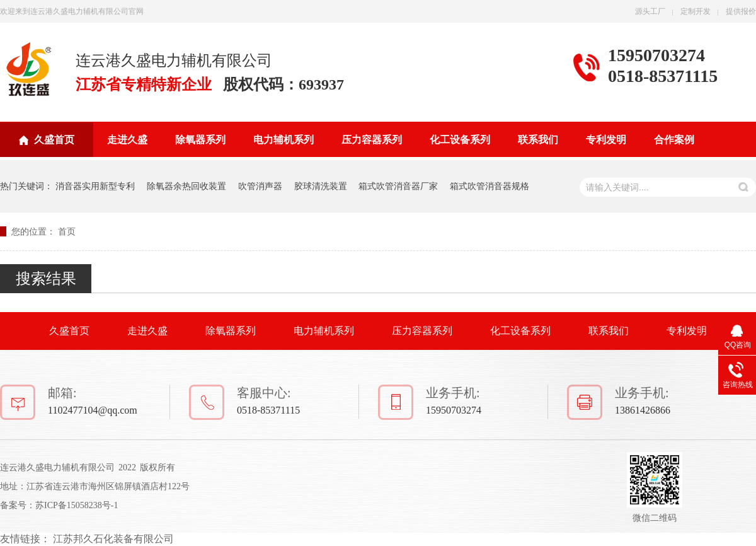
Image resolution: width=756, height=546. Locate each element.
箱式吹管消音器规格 (490, 186)
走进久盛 (127, 140)
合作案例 (674, 140)
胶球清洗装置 (321, 186)
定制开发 (696, 11)
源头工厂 (650, 11)
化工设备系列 (460, 140)
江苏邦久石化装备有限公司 (113, 539)
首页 (67, 231)
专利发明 (606, 140)
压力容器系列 (372, 140)
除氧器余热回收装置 (186, 186)
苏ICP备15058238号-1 (77, 505)
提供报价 (741, 11)
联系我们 (538, 140)
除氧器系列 (200, 140)
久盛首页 (54, 140)
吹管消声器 (260, 186)
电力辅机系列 (283, 140)
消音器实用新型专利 (95, 186)
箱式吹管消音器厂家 (398, 186)
